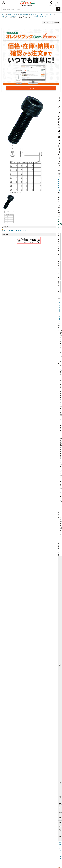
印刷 (57, 22)
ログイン (51, 3)
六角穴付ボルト (49, 14)
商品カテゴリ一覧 (12, 14)
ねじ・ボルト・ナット (36, 14)
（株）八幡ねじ (59, 182)
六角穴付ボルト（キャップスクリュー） (12, 16)
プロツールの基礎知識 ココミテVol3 (15, 230)
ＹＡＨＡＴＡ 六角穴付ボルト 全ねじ (35, 16)
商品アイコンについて (60, 851)
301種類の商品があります (60, 312)
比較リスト (48, 22)
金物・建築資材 (24, 14)
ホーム (3, 14)
